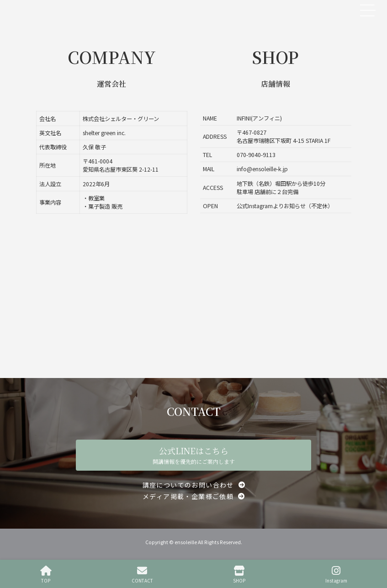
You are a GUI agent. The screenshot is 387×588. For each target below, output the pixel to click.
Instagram (336, 575)
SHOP (239, 575)
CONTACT (142, 575)
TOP (46, 575)
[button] (194, 485)
